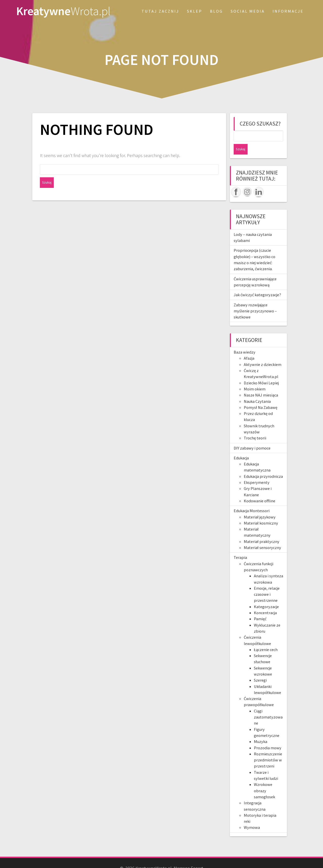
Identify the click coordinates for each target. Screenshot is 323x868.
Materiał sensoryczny (262, 537)
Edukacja (241, 447)
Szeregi (260, 669)
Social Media (248, 11)
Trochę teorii (255, 427)
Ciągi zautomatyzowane (268, 706)
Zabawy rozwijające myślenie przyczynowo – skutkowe (255, 300)
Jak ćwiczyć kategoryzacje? (257, 284)
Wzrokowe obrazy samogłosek (264, 780)
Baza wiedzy (245, 341)
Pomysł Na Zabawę (261, 397)
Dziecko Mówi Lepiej (261, 372)
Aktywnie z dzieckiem (263, 354)
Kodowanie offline (260, 490)
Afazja (249, 348)
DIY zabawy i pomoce (252, 437)
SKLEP (195, 11)
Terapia (240, 547)
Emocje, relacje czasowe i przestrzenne (267, 584)
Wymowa (252, 817)
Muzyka (261, 731)
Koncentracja (265, 602)
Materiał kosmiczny (261, 512)
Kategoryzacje (266, 596)
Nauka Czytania (257, 391)
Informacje (288, 11)
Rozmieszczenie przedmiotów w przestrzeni (268, 749)
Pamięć (260, 608)
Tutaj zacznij (160, 11)
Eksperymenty (257, 472)
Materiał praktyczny (262, 531)
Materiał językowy (260, 506)
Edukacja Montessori (252, 500)
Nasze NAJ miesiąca (261, 384)
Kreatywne (63, 11)
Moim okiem (255, 378)
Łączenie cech (266, 639)
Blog (216, 11)
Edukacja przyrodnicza (263, 466)
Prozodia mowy (268, 737)
